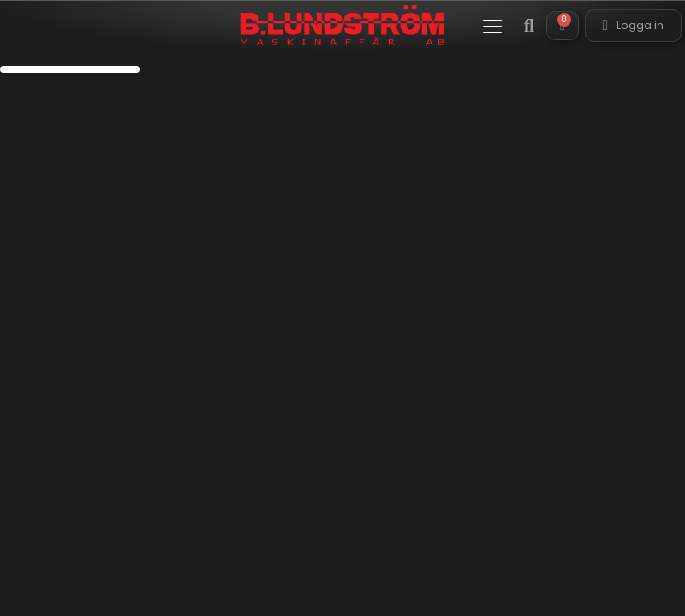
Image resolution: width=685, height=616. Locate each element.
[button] (492, 27)
